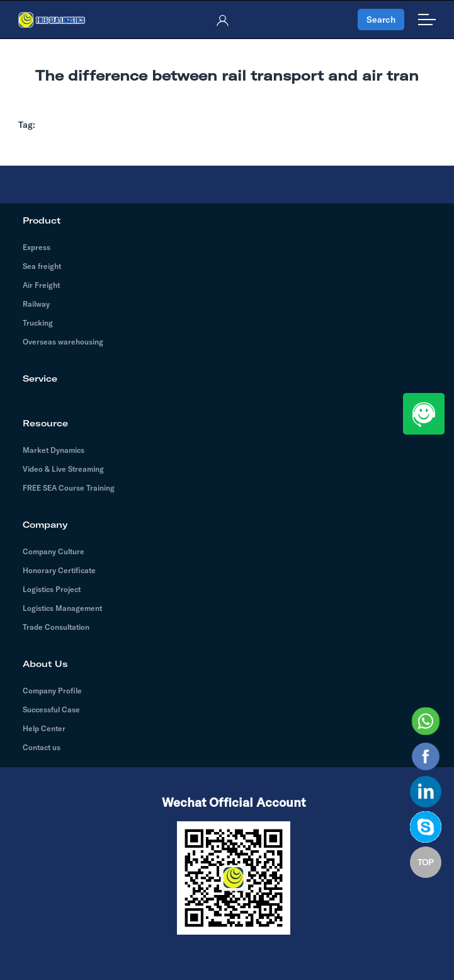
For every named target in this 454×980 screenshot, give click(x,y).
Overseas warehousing (63, 342)
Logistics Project (52, 589)
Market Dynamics (54, 450)
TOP (426, 862)
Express (37, 247)
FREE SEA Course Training (69, 488)
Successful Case (51, 709)
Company (227, 525)
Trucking (38, 323)
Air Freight (41, 285)
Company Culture (54, 551)
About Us (227, 664)
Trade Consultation (56, 627)
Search (381, 20)
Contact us (42, 747)
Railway (36, 304)
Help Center (44, 728)
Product (227, 220)
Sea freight (42, 266)
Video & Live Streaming (63, 469)
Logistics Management (62, 608)
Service (227, 379)
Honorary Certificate (59, 570)
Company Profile (52, 691)
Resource (227, 423)
